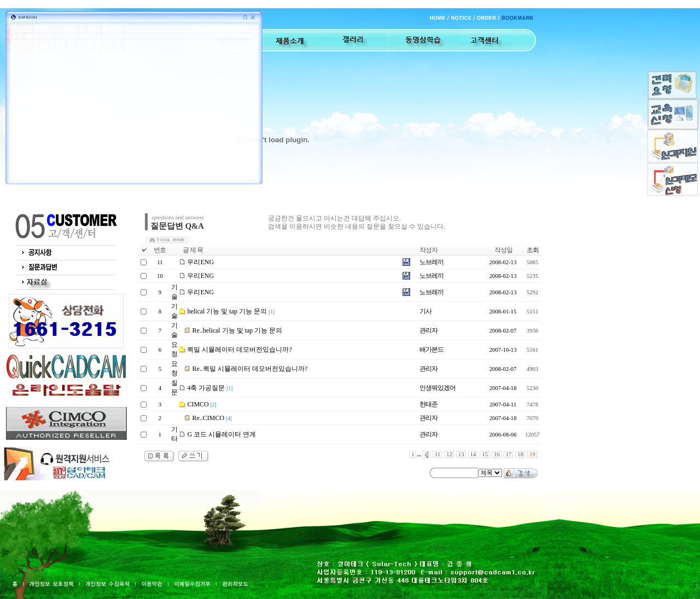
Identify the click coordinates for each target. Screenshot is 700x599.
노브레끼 (431, 262)
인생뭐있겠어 (437, 388)
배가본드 (431, 350)
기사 (425, 311)
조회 (533, 250)
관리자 (428, 330)
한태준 (428, 404)
